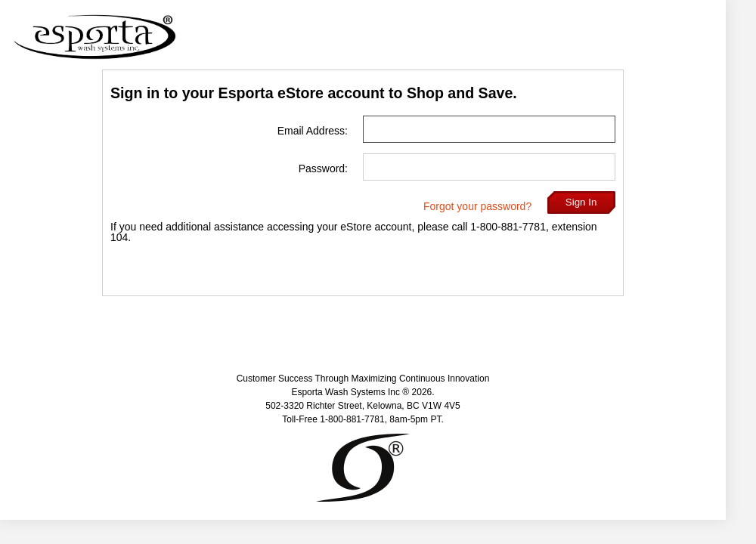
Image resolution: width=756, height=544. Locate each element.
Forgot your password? (477, 206)
